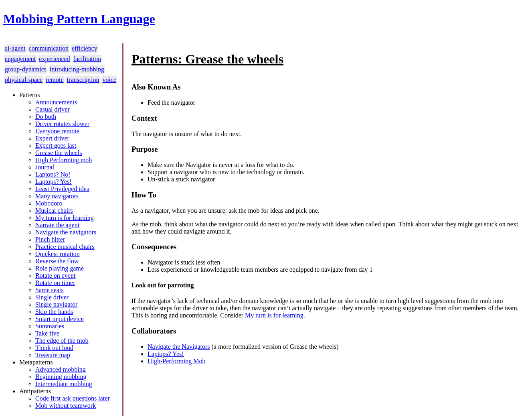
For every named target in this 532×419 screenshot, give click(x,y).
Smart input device (60, 319)
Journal (45, 167)
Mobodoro (49, 203)
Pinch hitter (50, 239)
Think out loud (54, 348)
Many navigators (57, 196)
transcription (83, 80)
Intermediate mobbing (64, 384)
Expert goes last (56, 145)
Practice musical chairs (65, 247)
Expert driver (52, 138)
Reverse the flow (57, 261)
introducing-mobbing (77, 69)
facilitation (87, 59)
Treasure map (53, 355)
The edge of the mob (62, 341)
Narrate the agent (57, 225)
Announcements (56, 102)
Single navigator (56, 304)
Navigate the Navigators (179, 347)
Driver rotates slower (62, 124)
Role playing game (60, 268)
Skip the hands (54, 312)
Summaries (50, 326)
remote (55, 80)
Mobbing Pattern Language (79, 19)
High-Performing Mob (176, 361)
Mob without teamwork (66, 406)
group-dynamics (26, 69)
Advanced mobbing (61, 369)
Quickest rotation (58, 254)
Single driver (52, 297)
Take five (47, 333)
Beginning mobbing (61, 377)
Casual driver (53, 109)
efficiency (85, 48)
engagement (20, 59)
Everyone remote (57, 131)
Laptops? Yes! (54, 182)
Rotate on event (55, 276)
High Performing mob (64, 160)
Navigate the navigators (66, 232)
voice (109, 80)
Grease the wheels (59, 153)
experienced (54, 59)
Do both (46, 117)
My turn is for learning (65, 218)
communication (49, 48)
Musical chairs (54, 211)
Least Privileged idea (62, 189)
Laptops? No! (53, 174)
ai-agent (15, 48)
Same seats (50, 290)
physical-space (24, 80)
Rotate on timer (55, 283)
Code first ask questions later (73, 398)
